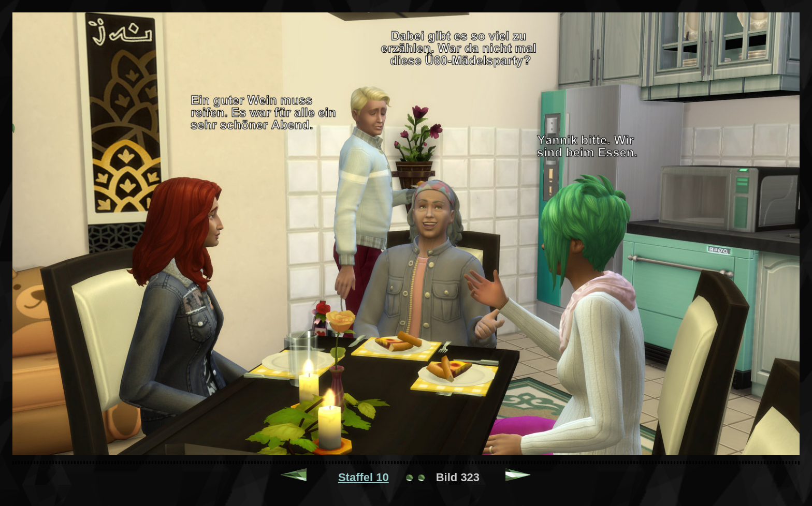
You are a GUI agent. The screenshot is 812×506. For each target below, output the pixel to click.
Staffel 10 (364, 477)
